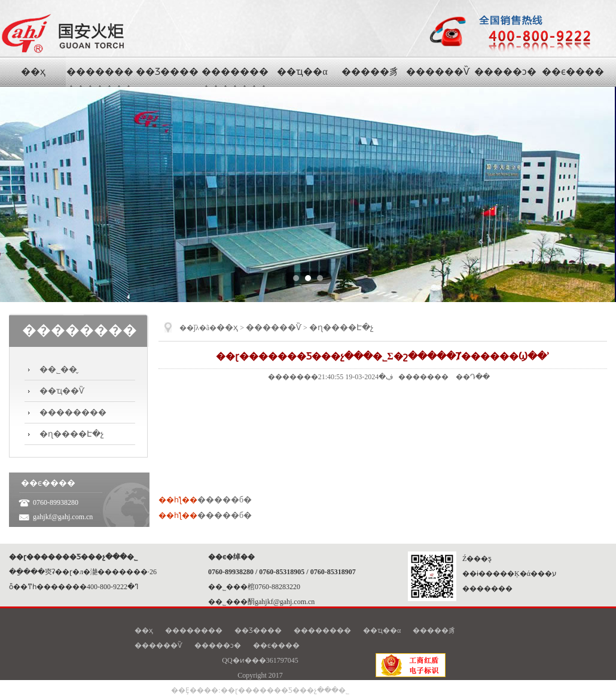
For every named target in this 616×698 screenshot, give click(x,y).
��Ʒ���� (258, 630)
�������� (73, 412)
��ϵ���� (276, 645)
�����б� (225, 500)
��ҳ (227, 327)
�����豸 (434, 630)
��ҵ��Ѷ (62, 391)
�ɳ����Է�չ (72, 434)
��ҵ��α (382, 630)
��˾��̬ (58, 369)
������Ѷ (274, 327)
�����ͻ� (218, 645)
